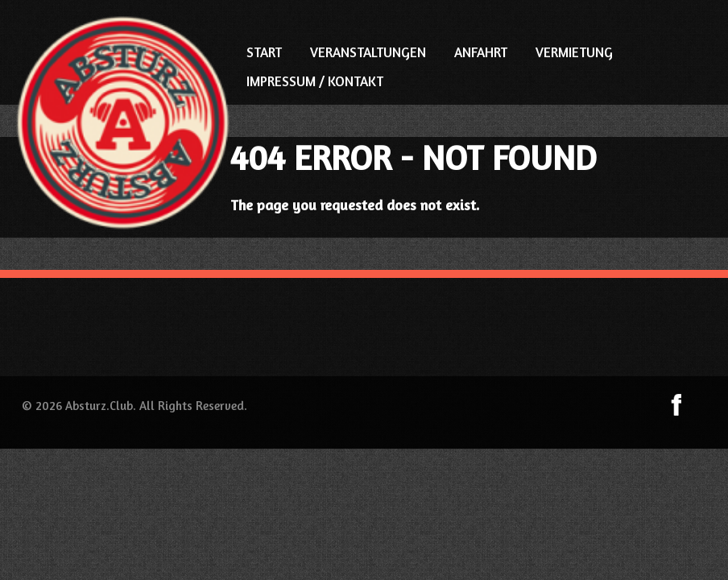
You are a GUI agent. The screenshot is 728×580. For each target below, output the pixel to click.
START (264, 52)
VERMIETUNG (574, 52)
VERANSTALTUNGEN (368, 52)
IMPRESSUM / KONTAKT (315, 81)
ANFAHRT (481, 52)
